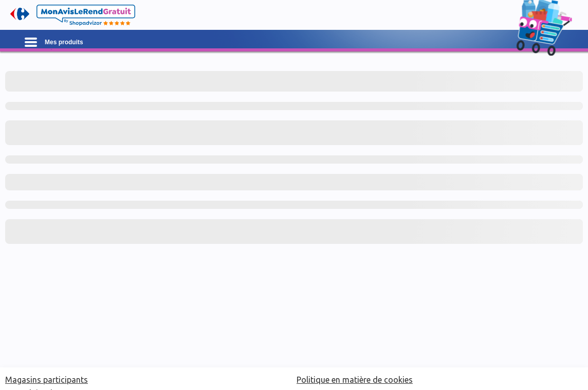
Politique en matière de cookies (355, 380)
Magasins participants (47, 380)
